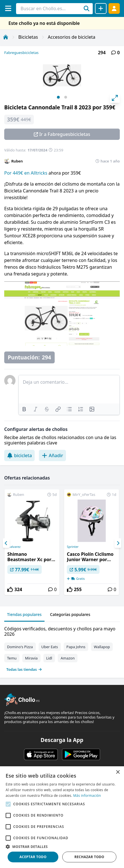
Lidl (49, 658)
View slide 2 (66, 97)
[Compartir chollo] (101, 8)
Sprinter (73, 547)
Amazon (68, 658)
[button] (62, 847)
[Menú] (8, 8)
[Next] (118, 543)
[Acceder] (114, 8)
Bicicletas (28, 37)
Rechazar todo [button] (89, 857)
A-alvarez (14, 547)
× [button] (118, 772)
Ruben (17, 161)
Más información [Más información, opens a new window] (87, 796)
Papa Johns (76, 647)
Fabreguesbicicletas (21, 53)
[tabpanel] (62, 648)
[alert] (62, 817)
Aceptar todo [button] (33, 857)
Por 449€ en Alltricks (26, 173)
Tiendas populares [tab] (24, 614)
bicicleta (19, 455)
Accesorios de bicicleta (72, 37)
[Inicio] (6, 37)
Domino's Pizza (20, 647)
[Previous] (6, 543)
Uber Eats (50, 647)
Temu (12, 658)
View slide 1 (58, 97)
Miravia (31, 658)
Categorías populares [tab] (70, 614)
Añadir (52, 455)
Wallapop (102, 647)
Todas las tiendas (24, 669)
